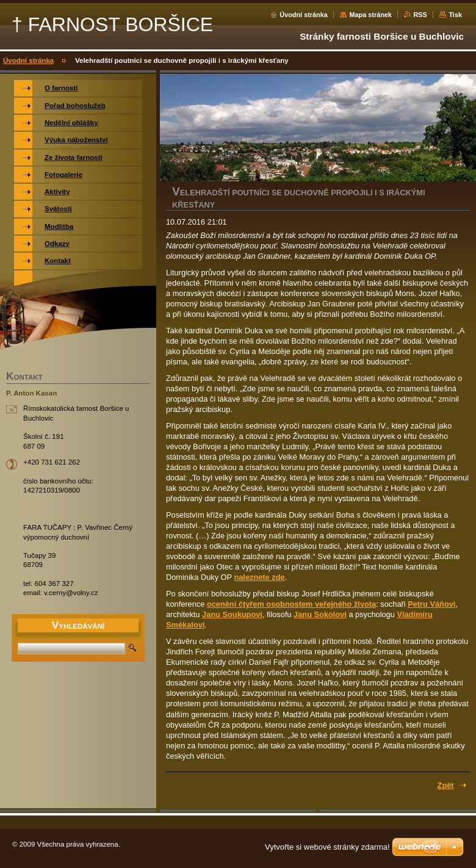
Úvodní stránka (304, 15)
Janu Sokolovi (320, 614)
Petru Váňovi (431, 604)
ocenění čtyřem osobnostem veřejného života (291, 604)
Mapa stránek (370, 15)
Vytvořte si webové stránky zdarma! (327, 847)
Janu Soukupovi (232, 614)
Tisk (455, 15)
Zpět (446, 785)
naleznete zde (259, 577)
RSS (420, 15)
